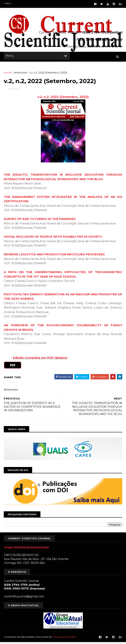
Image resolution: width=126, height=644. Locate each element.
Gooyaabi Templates (64, 639)
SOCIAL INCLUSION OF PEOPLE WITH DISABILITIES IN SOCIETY (53, 239)
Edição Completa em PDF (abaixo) (41, 360)
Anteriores (21, 74)
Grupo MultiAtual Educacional (26, 549)
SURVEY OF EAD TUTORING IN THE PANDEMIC (40, 221)
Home (8, 74)
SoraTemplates (26, 639)
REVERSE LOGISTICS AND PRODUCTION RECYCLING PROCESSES (54, 256)
